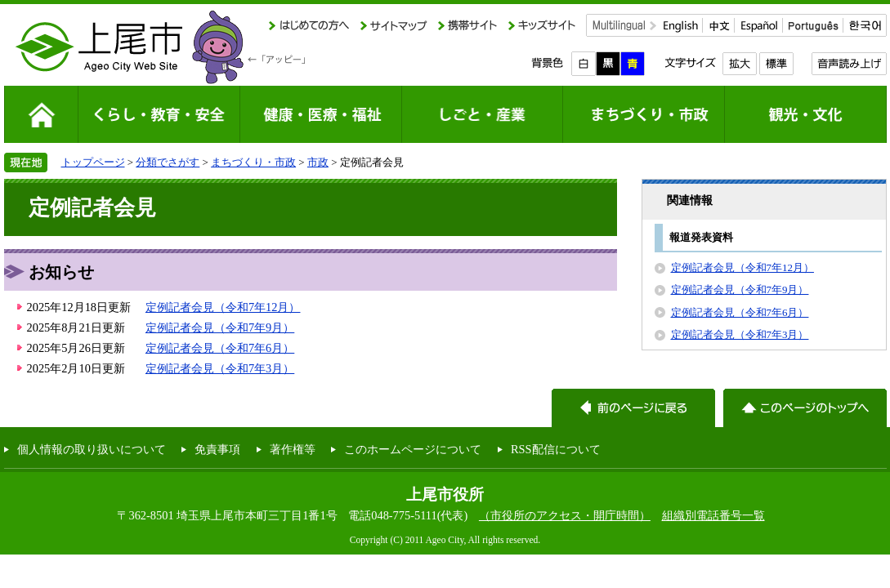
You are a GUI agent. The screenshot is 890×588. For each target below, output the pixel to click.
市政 (318, 162)
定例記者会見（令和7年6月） (220, 348)
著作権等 (293, 449)
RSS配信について (556, 449)
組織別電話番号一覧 (713, 515)
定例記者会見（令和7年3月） (220, 368)
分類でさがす (168, 162)
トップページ (93, 162)
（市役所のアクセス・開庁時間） (565, 515)
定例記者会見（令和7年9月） (220, 327)
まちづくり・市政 (253, 162)
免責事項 (217, 449)
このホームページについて (413, 449)
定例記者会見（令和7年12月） (223, 307)
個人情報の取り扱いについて (92, 449)
